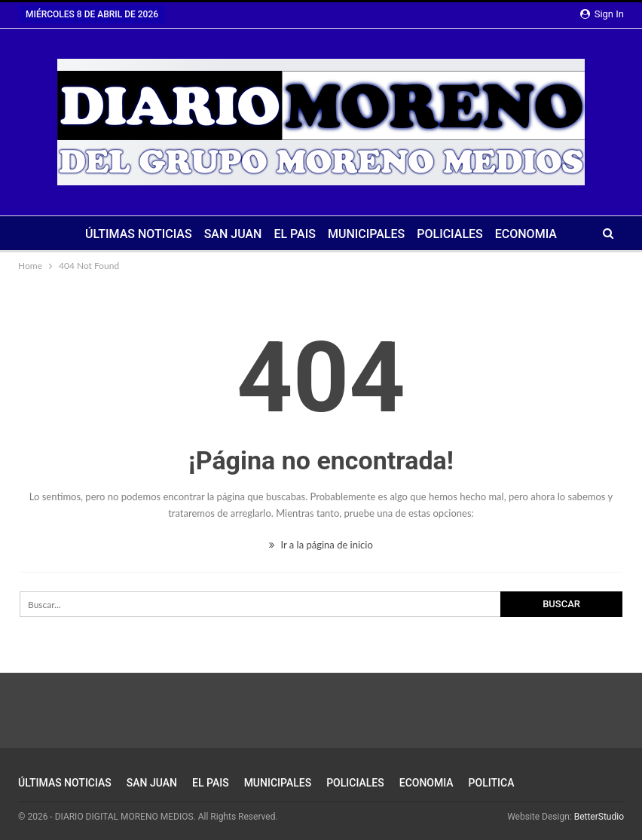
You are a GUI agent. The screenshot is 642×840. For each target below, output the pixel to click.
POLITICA (492, 783)
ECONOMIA (526, 234)
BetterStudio (599, 817)
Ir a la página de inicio (321, 545)
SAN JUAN (233, 234)
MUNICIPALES (366, 234)
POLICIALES (450, 234)
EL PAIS (295, 234)
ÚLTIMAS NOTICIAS (139, 234)
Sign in (602, 14)
